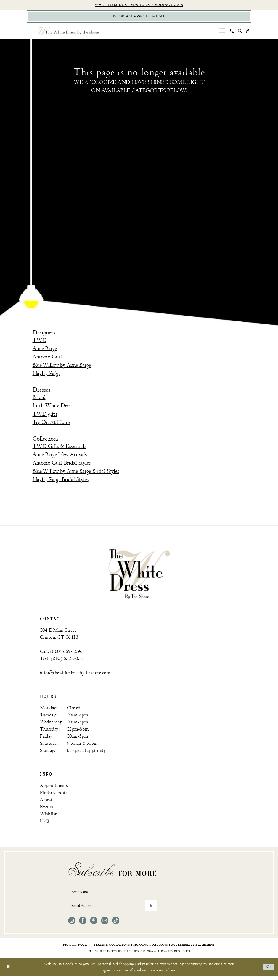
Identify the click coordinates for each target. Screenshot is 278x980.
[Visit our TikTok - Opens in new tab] (116, 924)
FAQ (45, 823)
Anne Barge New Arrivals (60, 456)
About (46, 801)
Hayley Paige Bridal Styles (61, 481)
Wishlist (48, 815)
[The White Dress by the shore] (68, 32)
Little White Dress (52, 407)
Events (47, 808)
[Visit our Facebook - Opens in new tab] (83, 924)
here (172, 974)
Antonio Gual (48, 358)
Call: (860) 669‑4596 (61, 653)
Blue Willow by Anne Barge (62, 366)
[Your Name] (101, 894)
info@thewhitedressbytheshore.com (75, 674)
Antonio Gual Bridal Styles (62, 464)
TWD (40, 341)
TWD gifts (45, 415)
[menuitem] (222, 32)
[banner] (139, 575)
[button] (222, 32)
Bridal (39, 399)
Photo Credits (54, 794)
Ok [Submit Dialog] (269, 971)
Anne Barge (45, 350)
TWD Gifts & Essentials (59, 448)
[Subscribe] (151, 909)
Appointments (54, 787)
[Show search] (240, 32)
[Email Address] (113, 909)
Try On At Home (52, 424)
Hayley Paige (46, 375)
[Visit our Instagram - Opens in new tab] (72, 924)
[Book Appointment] (139, 17)
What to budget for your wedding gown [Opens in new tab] (139, 5)
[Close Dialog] (9, 971)
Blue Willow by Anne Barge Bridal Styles (76, 473)
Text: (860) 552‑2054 (62, 660)
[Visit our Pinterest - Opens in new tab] (94, 924)
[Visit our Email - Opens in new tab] (105, 924)
